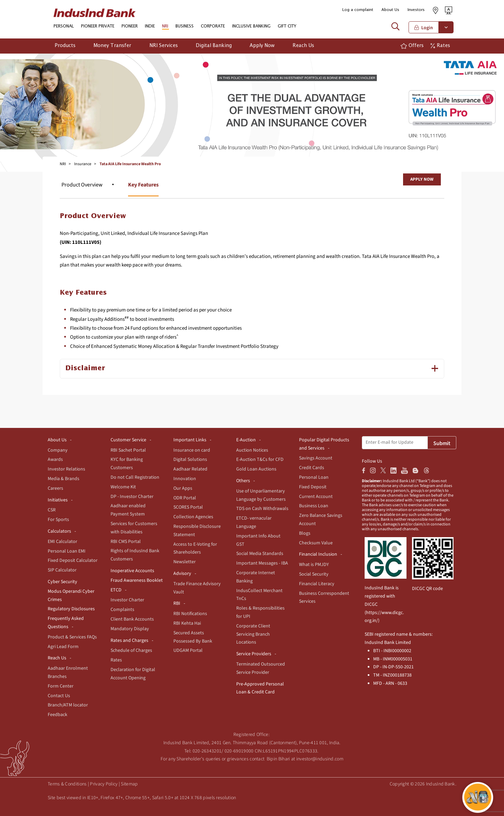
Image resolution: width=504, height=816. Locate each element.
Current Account (316, 497)
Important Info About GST (258, 540)
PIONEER (130, 26)
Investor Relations (66, 469)
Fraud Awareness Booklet (137, 580)
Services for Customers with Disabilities (134, 528)
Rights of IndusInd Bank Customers (135, 555)
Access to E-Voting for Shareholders (195, 548)
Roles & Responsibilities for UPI (260, 612)
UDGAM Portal (188, 650)
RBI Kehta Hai (187, 623)
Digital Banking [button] (214, 46)
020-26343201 (207, 751)
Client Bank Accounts (132, 619)
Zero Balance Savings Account (321, 520)
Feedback (58, 715)
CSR (52, 510)
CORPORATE (213, 26)
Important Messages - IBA (262, 563)
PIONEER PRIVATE (98, 26)
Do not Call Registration (135, 477)
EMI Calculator (62, 542)
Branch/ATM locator (68, 705)
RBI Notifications (190, 614)
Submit (442, 443)
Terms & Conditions (67, 784)
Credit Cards (312, 468)
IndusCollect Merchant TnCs (259, 595)
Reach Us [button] (303, 46)
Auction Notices (252, 450)
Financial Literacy (317, 584)
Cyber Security (62, 582)
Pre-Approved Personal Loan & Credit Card (260, 688)
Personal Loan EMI (67, 551)
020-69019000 (239, 751)
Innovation (185, 479)
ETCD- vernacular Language (254, 522)
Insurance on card (192, 450)
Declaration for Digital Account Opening (133, 674)
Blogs (305, 533)
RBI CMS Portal (126, 542)
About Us (390, 10)
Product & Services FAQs (72, 637)
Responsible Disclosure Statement (197, 531)
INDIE (150, 26)
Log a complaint (358, 10)
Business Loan (314, 506)
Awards (55, 460)
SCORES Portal (188, 507)
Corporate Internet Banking (256, 577)
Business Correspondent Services (324, 598)
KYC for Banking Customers (127, 464)
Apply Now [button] (262, 46)
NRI (165, 26)
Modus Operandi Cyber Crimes (71, 596)
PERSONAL (64, 26)
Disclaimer (85, 368)
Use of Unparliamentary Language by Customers (261, 495)
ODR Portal (185, 498)
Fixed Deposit (313, 487)
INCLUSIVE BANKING (251, 26)
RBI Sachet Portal (128, 450)
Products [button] (65, 46)
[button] (449, 10)
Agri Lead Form (63, 647)
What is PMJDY (314, 565)
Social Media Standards (260, 554)
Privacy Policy (104, 784)
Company (58, 450)
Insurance (83, 164)
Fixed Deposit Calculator (73, 560)
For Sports (58, 520)
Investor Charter (127, 600)
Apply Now (422, 179)
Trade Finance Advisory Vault (197, 588)
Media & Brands (64, 479)
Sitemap (129, 784)
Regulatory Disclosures (71, 609)
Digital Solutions (190, 460)
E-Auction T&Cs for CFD (260, 460)
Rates (116, 660)
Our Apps (183, 488)
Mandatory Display (130, 629)
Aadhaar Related (190, 469)
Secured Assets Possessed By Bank (193, 637)
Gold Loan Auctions (256, 469)
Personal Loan (314, 477)
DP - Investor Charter (132, 497)
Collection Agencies (193, 517)
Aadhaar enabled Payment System (128, 510)
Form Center (61, 686)
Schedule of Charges (131, 650)
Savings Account (316, 458)
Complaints (122, 610)
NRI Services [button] (164, 46)
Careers (55, 488)
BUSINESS (185, 26)
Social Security (314, 574)
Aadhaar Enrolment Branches (68, 672)
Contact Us (59, 696)
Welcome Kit (123, 487)
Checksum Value (316, 543)
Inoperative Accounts (132, 571)
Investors (416, 10)
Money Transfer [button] (112, 46)
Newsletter (185, 562)
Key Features (143, 185)
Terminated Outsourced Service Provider (261, 668)
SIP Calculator (62, 570)
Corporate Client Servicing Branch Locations (253, 634)
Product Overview (82, 185)
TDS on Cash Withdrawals (262, 509)
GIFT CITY (287, 26)
